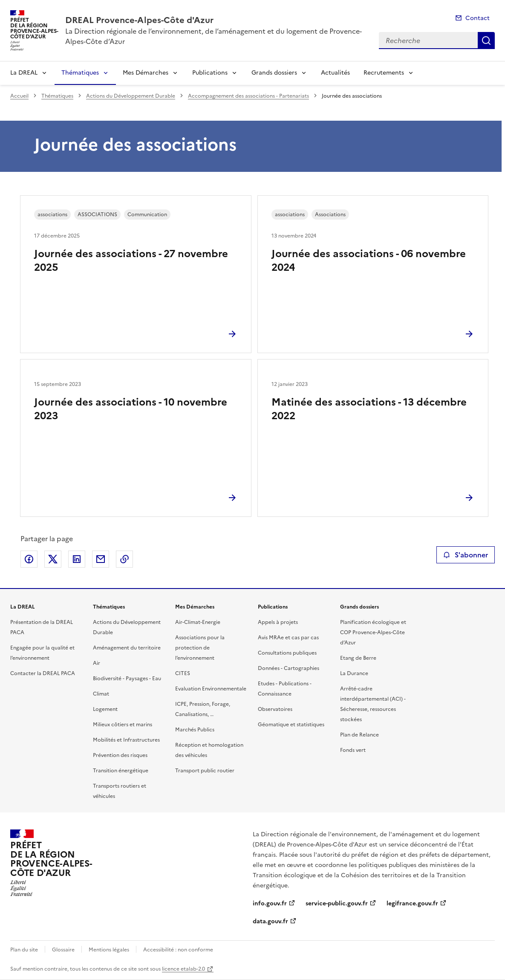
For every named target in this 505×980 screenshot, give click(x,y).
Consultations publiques (287, 653)
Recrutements (384, 73)
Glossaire (63, 950)
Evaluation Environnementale (211, 689)
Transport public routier (205, 771)
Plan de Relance (359, 735)
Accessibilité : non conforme (178, 950)
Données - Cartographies (289, 668)
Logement (105, 709)
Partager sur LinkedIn (77, 559)
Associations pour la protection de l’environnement (200, 648)
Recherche (486, 41)
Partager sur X (53, 559)
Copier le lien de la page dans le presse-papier (124, 559)
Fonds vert (353, 750)
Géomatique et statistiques (291, 725)
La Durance (354, 673)
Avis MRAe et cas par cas (288, 638)
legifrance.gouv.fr (412, 903)
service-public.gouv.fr (337, 903)
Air (97, 663)
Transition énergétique (121, 771)
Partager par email (101, 559)
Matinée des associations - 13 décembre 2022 (369, 409)
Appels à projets (278, 622)
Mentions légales (109, 950)
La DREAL (24, 73)
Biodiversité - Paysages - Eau (127, 678)
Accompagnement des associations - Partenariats (248, 96)
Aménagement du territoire (127, 648)
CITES (183, 673)
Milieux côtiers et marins (123, 725)
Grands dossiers (274, 73)
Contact (478, 18)
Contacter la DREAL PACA (43, 673)
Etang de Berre (358, 658)
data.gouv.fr (270, 921)
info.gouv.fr (270, 903)
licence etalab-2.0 (183, 969)
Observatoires (275, 709)
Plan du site (24, 950)
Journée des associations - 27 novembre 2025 (131, 261)
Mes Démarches (146, 73)
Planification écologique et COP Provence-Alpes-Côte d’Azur (373, 632)
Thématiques (80, 73)
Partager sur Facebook (29, 559)
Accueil (19, 96)
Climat (101, 694)
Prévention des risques (120, 755)
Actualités (335, 73)
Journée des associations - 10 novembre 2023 (131, 409)
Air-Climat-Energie (198, 622)
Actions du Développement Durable (131, 96)
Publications (210, 73)
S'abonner (466, 555)
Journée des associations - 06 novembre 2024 (369, 261)
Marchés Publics (195, 730)
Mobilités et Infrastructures (126, 740)
